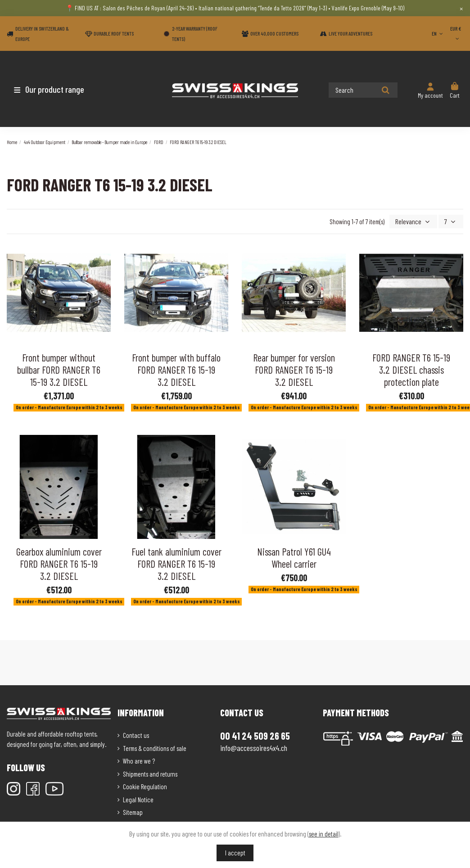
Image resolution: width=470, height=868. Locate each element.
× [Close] (461, 8)
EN (438, 33)
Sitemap (133, 812)
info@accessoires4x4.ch (254, 747)
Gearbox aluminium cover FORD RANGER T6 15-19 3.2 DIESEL (59, 563)
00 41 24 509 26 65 (255, 735)
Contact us (136, 735)
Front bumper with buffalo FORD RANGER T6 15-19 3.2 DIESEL (176, 369)
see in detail (324, 834)
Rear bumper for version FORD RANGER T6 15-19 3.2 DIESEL (294, 369)
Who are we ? (139, 760)
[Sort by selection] (416, 221)
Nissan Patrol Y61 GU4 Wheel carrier (294, 557)
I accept (235, 853)
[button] (60, 89)
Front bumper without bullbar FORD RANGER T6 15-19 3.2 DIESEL (59, 369)
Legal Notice (138, 799)
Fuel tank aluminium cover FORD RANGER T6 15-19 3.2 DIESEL (176, 563)
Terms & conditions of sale (155, 747)
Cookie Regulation (145, 786)
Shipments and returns (150, 773)
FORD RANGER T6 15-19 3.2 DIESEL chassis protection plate (411, 369)
